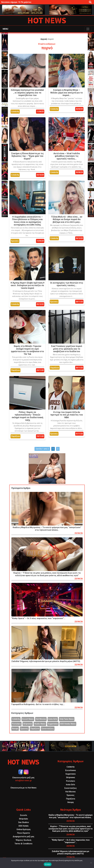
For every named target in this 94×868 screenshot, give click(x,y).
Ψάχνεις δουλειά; (24, 840)
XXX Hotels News (68, 724)
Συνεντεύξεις (48, 729)
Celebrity (16, 719)
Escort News (28, 719)
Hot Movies (41, 719)
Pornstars (16, 724)
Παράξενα (35, 729)
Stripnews (28, 724)
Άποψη (15, 729)
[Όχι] (91, 863)
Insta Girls (53, 719)
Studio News (40, 724)
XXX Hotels (23, 826)
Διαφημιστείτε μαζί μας (23, 837)
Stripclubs (23, 819)
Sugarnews (53, 724)
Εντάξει (48, 864)
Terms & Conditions (23, 844)
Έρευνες (24, 729)
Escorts (24, 815)
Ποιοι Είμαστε (23, 833)
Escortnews (71, 770)
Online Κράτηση (23, 829)
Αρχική (44, 39)
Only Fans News (67, 719)
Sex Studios (24, 822)
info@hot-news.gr (23, 781)
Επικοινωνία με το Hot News (24, 788)
